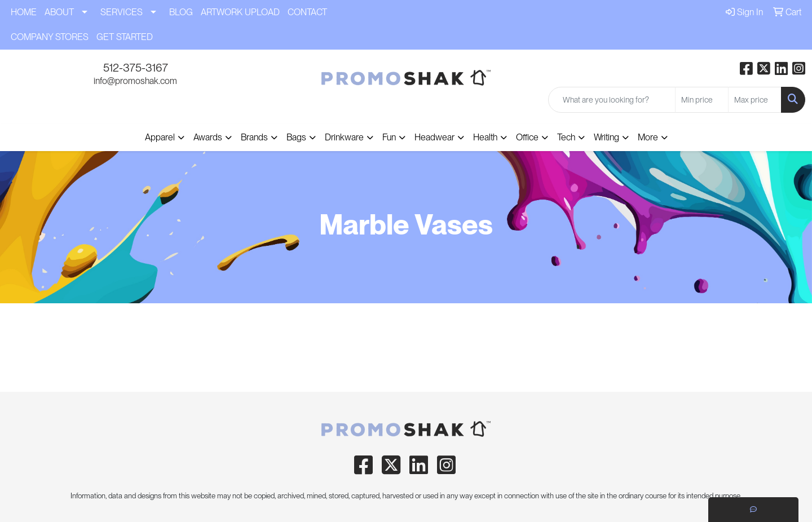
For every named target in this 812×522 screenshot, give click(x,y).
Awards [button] (208, 137)
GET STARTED (125, 37)
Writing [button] (606, 137)
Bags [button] (296, 137)
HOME (24, 12)
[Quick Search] (612, 100)
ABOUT (59, 12)
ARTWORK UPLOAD (240, 12)
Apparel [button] (160, 137)
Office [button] (527, 137)
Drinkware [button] (344, 137)
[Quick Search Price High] (755, 100)
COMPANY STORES (50, 37)
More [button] (648, 137)
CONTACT (307, 12)
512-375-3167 (136, 68)
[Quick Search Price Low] (702, 100)
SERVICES (122, 12)
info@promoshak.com (135, 81)
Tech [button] (566, 137)
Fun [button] (389, 137)
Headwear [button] (434, 137)
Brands (254, 137)
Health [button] (485, 137)
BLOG (181, 12)
